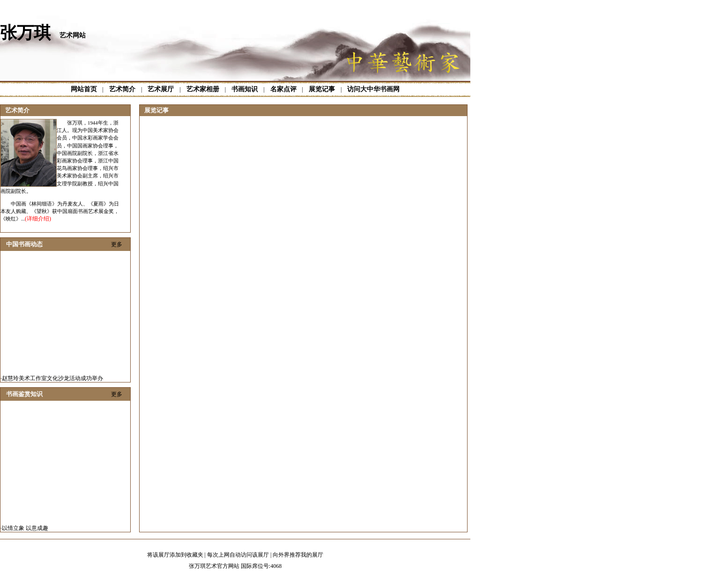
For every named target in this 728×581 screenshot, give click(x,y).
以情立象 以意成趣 (25, 529)
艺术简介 (122, 89)
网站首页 (84, 89)
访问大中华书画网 (373, 89)
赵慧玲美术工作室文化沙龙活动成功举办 (52, 379)
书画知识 (245, 89)
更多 (117, 244)
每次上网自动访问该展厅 (238, 555)
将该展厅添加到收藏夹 (175, 555)
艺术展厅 (161, 89)
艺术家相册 (203, 89)
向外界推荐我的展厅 (298, 555)
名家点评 (283, 89)
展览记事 (322, 89)
